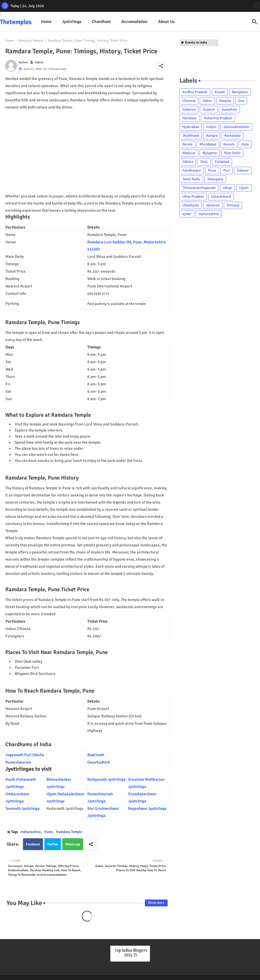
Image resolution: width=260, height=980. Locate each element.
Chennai (189, 101)
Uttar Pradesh (193, 197)
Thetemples (16, 22)
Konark (229, 144)
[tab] (46, 22)
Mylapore (210, 153)
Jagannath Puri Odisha (25, 755)
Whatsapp (73, 844)
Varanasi (213, 205)
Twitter (53, 844)
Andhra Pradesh (195, 92)
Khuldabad (208, 144)
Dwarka (225, 101)
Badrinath (96, 755)
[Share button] (91, 844)
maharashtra (31, 832)
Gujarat (209, 109)
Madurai (189, 153)
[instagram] (257, 5)
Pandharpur (192, 170)
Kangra (212, 136)
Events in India (196, 42)
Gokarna (189, 109)
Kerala (187, 144)
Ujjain (244, 188)
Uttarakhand (221, 197)
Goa (241, 101)
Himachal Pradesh (218, 118)
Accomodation (134, 22)
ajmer (187, 214)
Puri (227, 170)
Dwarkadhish (99, 762)
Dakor (207, 101)
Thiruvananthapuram (199, 188)
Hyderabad (191, 127)
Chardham (101, 22)
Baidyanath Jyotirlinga (107, 779)
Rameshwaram (18, 762)
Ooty (204, 162)
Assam (220, 92)
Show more (156, 903)
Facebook (33, 844)
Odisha (188, 162)
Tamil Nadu (191, 179)
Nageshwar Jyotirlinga (147, 808)
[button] (255, 22)
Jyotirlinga (72, 22)
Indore (211, 127)
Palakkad (222, 162)
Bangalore (240, 92)
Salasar (243, 170)
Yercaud (233, 205)
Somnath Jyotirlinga (23, 808)
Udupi (227, 188)
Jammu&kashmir (237, 127)
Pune (48, 832)
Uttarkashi (191, 205)
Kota (245, 144)
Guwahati (229, 109)
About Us (166, 22)
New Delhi (232, 153)
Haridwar (190, 118)
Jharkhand (191, 136)
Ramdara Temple (31, 41)
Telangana (215, 179)
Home (46, 22)
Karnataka (232, 136)
